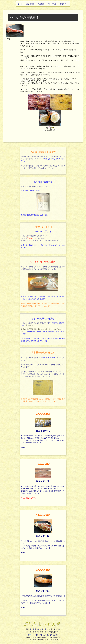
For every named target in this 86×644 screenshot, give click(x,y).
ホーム (20, 4)
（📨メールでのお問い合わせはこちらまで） (43, 635)
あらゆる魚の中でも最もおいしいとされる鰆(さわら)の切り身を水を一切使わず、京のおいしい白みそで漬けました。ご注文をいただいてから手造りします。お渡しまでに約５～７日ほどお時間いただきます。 (43, 481)
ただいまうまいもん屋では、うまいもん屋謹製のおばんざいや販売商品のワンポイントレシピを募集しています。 (43, 286)
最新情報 (41, 4)
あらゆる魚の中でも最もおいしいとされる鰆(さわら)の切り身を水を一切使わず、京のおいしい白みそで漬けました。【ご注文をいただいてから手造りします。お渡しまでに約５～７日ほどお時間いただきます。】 (43, 430)
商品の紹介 (30, 4)
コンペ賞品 (52, 4)
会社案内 (63, 4)
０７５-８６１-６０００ (38, 629)
